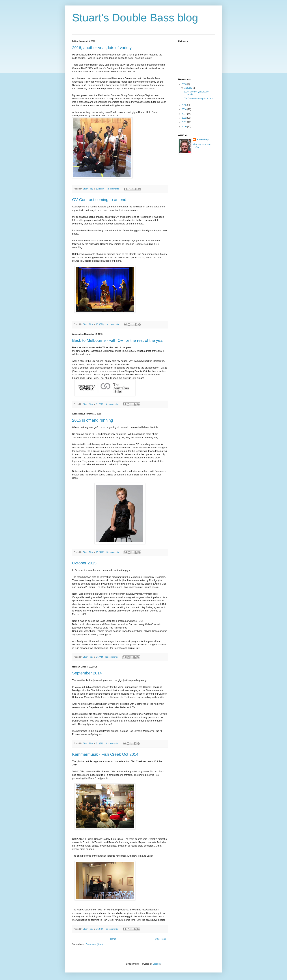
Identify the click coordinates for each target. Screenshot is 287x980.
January (189, 88)
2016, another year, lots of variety (102, 48)
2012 (184, 118)
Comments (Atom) (94, 944)
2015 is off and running (93, 420)
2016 (184, 84)
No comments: (113, 189)
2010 (184, 127)
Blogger (157, 964)
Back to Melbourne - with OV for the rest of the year (118, 340)
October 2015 (84, 563)
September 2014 (87, 673)
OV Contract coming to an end (99, 200)
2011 (184, 122)
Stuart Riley (203, 140)
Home (113, 939)
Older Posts (161, 939)
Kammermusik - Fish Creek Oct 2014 (105, 754)
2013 (184, 114)
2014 (184, 109)
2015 (184, 105)
